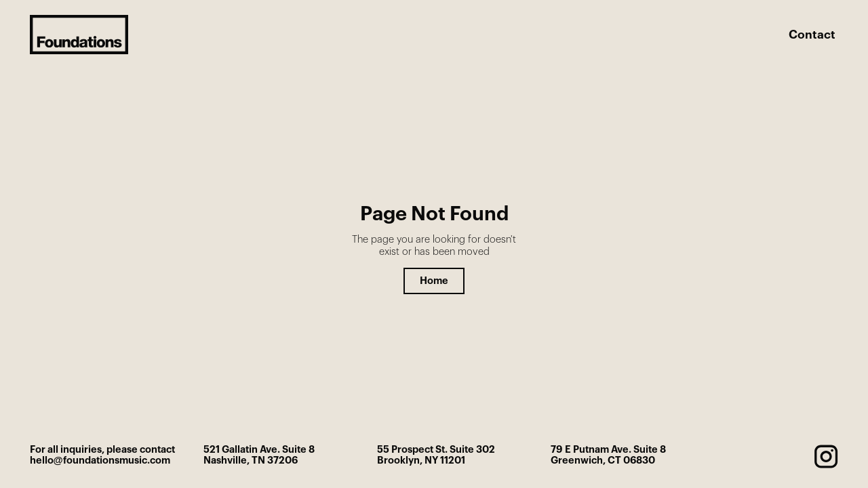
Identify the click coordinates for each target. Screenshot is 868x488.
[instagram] (826, 456)
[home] (79, 35)
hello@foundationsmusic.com (100, 461)
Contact (812, 35)
